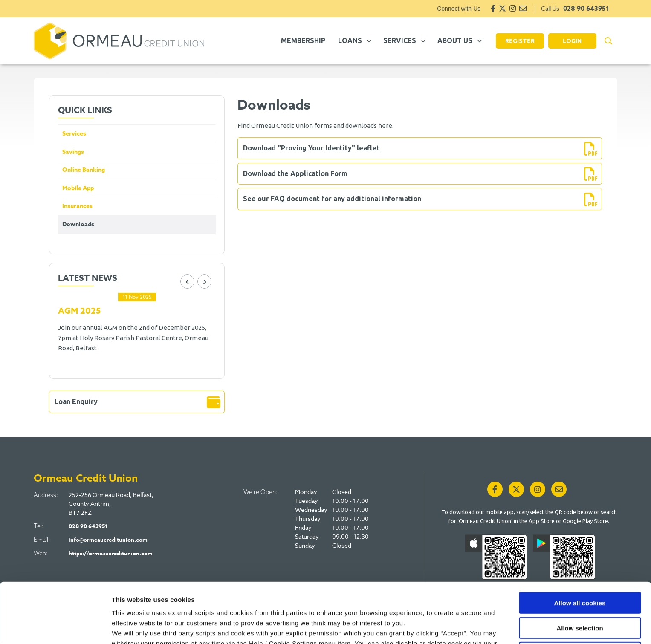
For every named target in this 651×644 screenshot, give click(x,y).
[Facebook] (493, 8)
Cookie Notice (383, 599)
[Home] (119, 41)
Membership (303, 40)
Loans (350, 40)
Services (400, 40)
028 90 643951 (586, 8)
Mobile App (79, 189)
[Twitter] (502, 8)
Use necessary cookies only (580, 599)
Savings (74, 152)
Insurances (78, 208)
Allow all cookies (580, 549)
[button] (608, 41)
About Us (455, 40)
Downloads (79, 227)
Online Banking (85, 171)
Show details (447, 627)
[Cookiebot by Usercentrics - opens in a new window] (55, 627)
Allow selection (580, 574)
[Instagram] (513, 8)
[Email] (523, 8)
